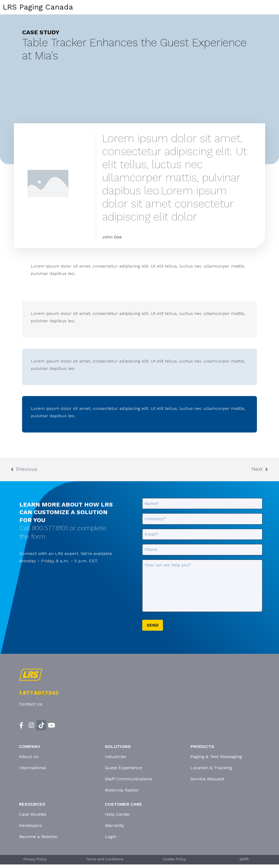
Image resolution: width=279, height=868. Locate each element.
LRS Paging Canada (38, 7)
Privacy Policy (35, 859)
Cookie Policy (174, 859)
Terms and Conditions (105, 859)
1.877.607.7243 (39, 693)
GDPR (244, 859)
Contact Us (31, 704)
